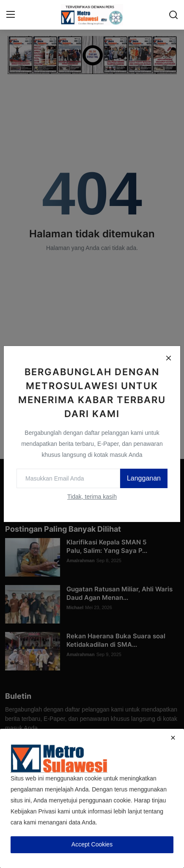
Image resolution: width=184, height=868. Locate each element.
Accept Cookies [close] (92, 844)
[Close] (168, 358)
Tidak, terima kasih (92, 497)
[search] (173, 15)
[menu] (11, 15)
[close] (173, 738)
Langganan (144, 478)
